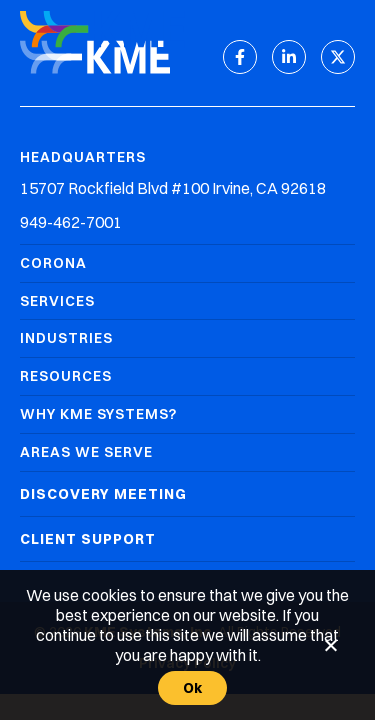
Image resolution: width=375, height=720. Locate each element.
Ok (193, 688)
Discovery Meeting (103, 494)
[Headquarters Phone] (187, 222)
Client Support (88, 539)
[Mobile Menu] (340, 31)
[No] (330, 645)
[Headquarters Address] (187, 188)
